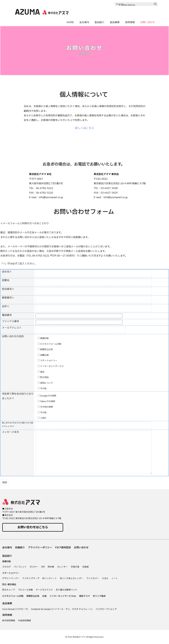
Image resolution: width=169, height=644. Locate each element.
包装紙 (85, 567)
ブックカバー (93, 578)
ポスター (34, 567)
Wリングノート (50, 578)
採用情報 (7, 615)
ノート (115, 578)
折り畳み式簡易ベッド (66, 590)
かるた (105, 578)
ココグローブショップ (106, 609)
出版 (44, 596)
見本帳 (51, 567)
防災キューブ (9, 590)
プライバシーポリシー (40, 548)
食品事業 (7, 603)
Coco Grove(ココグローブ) (15, 609)
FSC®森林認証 (63, 548)
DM (43, 567)
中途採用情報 (24, 621)
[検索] (155, 4)
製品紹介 (7, 556)
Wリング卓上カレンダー (72, 578)
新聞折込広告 (33, 596)
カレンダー (62, 567)
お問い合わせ (81, 548)
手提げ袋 (75, 567)
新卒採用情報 (9, 621)
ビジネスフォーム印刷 (13, 596)
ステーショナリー (11, 573)
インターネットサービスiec (63, 596)
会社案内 (7, 548)
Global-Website (128, 5)
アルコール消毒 (25, 590)
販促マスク (85, 596)
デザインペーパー (11, 578)
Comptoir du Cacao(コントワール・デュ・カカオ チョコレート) (62, 609)
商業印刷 (7, 562)
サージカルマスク (44, 590)
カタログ (7, 567)
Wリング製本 (99, 596)
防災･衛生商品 (9, 585)
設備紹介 (20, 548)
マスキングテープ (31, 578)
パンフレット (20, 567)
